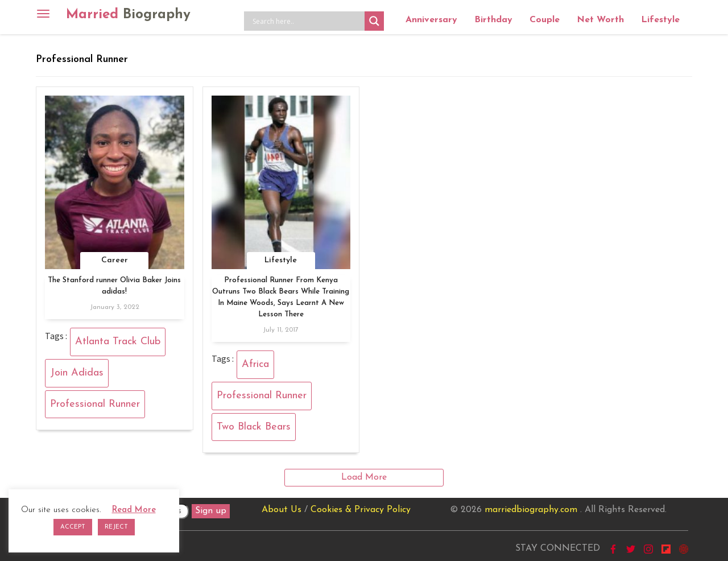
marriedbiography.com (531, 510)
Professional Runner (95, 404)
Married (128, 15)
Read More (134, 510)
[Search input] (307, 21)
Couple (545, 20)
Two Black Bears (254, 427)
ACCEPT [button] (73, 527)
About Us (282, 510)
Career (115, 260)
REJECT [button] (116, 527)
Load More (364, 477)
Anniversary (431, 20)
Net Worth (600, 20)
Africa (255, 364)
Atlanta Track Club (118, 342)
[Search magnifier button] (374, 21)
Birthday (493, 20)
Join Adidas (77, 373)
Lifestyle (660, 20)
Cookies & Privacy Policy (361, 510)
